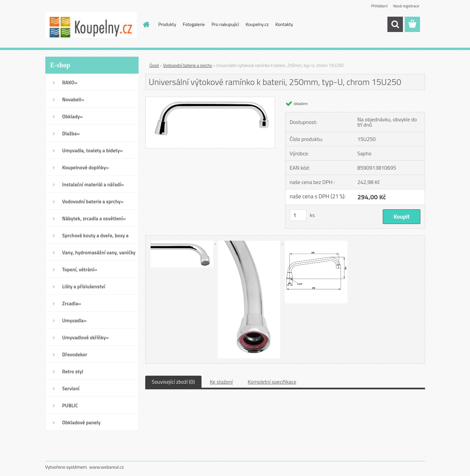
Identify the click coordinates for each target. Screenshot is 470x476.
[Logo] (91, 25)
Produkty (167, 24)
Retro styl (73, 371)
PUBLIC (70, 405)
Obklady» (73, 116)
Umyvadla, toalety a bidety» (93, 150)
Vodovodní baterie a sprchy (188, 65)
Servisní (71, 388)
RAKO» (70, 82)
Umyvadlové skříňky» (86, 337)
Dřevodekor (75, 354)
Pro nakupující (225, 24)
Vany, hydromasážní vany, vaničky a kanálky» (99, 255)
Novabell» (73, 99)
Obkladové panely (81, 422)
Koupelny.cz (257, 24)
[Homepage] (146, 24)
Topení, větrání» (80, 269)
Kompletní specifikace (272, 382)
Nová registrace (406, 6)
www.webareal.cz (107, 467)
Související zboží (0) (173, 382)
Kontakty (284, 24)
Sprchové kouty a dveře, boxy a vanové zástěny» (95, 238)
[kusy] (298, 215)
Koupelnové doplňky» (86, 167)
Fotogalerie (194, 24)
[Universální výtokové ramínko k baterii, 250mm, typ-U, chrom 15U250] (210, 100)
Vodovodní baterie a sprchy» (93, 201)
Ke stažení (221, 382)
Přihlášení (379, 6)
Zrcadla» (72, 303)
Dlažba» (71, 133)
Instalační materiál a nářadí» (93, 184)
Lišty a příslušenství (84, 286)
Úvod (154, 65)
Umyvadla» (75, 320)
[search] (395, 24)
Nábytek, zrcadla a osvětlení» (94, 218)
